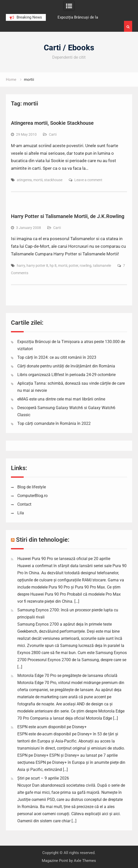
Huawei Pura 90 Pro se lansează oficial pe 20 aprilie (64, 559)
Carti (53, 134)
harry (21, 266)
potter (73, 266)
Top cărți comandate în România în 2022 (54, 423)
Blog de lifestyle (32, 487)
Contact (24, 504)
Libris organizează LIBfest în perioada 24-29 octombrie (66, 375)
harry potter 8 (37, 266)
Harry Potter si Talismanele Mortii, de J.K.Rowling (68, 216)
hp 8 (53, 266)
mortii (38, 180)
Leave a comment (88, 180)
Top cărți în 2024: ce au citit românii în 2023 (57, 357)
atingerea (24, 180)
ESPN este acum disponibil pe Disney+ (52, 727)
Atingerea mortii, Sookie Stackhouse (52, 123)
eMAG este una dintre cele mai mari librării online (61, 399)
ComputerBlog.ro (32, 496)
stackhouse (53, 180)
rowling (86, 266)
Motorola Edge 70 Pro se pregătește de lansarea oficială (67, 676)
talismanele (102, 266)
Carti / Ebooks (69, 48)
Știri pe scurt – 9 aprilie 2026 (43, 778)
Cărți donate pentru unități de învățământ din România (66, 366)
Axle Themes (85, 861)
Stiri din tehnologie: (43, 540)
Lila (21, 513)
